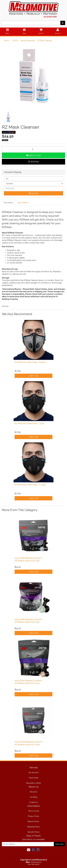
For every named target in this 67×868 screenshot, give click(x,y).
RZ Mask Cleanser (45, 41)
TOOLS (15, 41)
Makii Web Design (34, 864)
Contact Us (33, 802)
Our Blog (33, 797)
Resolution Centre (34, 783)
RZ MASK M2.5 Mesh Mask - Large (29, 423)
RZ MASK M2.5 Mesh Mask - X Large (30, 485)
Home (6, 41)
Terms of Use (34, 811)
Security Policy (34, 832)
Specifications (23, 203)
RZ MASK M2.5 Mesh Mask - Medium (30, 362)
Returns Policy (33, 821)
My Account (34, 773)
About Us (34, 792)
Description (9, 203)
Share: (9, 132)
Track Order (33, 778)
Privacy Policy (34, 816)
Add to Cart (33, 155)
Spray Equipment (28, 41)
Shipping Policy (33, 827)
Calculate (34, 193)
